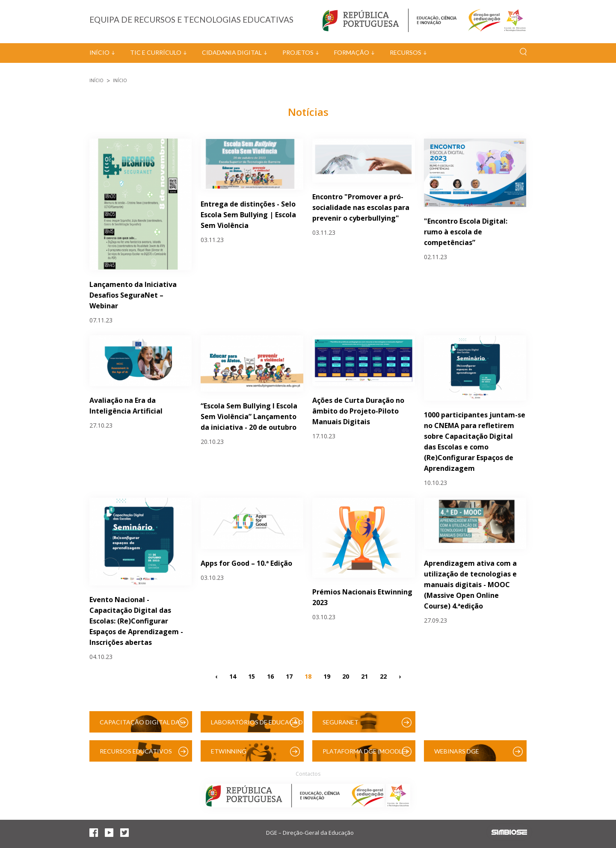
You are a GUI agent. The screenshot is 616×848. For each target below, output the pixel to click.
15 (252, 676)
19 (327, 676)
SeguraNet (341, 722)
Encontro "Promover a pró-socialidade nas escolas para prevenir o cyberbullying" (361, 207)
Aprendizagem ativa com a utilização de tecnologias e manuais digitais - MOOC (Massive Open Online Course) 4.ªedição (470, 585)
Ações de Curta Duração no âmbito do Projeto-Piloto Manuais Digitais (358, 411)
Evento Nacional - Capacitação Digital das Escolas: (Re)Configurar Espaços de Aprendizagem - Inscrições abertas (136, 621)
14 (233, 676)
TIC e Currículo (156, 52)
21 (364, 676)
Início (99, 52)
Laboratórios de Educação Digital (257, 725)
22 (383, 676)
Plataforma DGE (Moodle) (365, 751)
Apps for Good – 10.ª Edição (246, 563)
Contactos (308, 774)
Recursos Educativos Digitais (136, 755)
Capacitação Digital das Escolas (141, 725)
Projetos (298, 52)
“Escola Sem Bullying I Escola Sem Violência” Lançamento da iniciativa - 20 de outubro (249, 417)
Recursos (406, 52)
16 (270, 676)
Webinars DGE (457, 751)
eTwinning (229, 751)
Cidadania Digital (232, 52)
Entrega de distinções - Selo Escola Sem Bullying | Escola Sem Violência (248, 215)
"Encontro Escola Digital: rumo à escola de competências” (466, 232)
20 (346, 676)
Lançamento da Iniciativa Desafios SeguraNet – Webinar (133, 295)
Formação (352, 52)
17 (289, 676)
